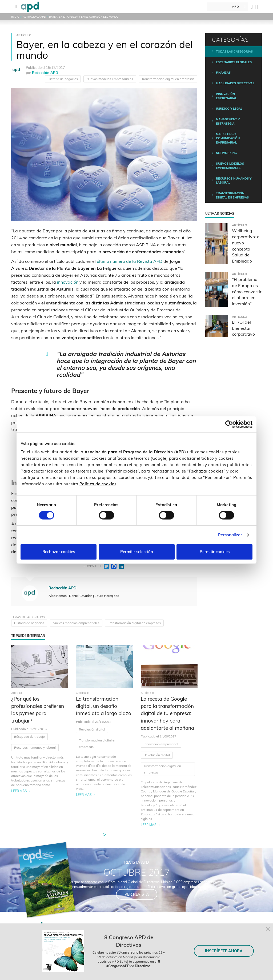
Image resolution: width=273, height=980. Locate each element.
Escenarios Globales (234, 62)
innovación (68, 282)
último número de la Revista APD (129, 261)
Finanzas (223, 73)
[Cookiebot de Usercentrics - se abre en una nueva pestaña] (229, 424)
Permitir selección (137, 552)
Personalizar (230, 535)
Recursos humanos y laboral (35, 747)
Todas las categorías (234, 51)
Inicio (15, 17)
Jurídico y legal (229, 109)
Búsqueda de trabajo (29, 737)
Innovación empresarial (161, 744)
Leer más (19, 791)
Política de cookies (98, 484)
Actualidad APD (34, 17)
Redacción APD (45, 73)
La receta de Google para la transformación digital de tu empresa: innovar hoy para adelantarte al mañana (167, 713)
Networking (226, 153)
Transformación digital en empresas (168, 79)
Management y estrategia (228, 121)
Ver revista (137, 894)
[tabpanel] (40, 736)
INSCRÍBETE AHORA (224, 951)
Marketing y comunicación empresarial (228, 138)
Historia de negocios (63, 79)
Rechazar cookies (59, 552)
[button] (104, 834)
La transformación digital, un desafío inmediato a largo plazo (104, 706)
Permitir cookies (215, 552)
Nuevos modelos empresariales (110, 79)
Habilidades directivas (235, 83)
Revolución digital (92, 729)
